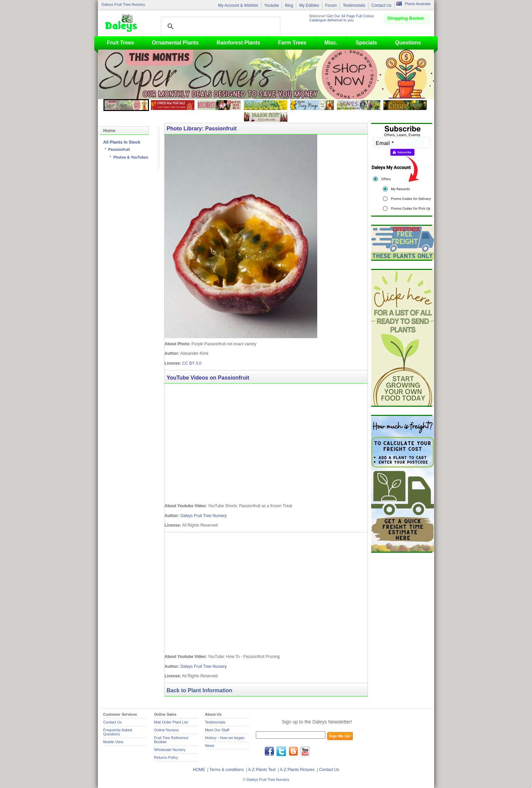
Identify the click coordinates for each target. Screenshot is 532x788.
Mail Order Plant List (171, 722)
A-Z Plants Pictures (297, 770)
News (210, 746)
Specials (366, 43)
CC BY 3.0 (192, 363)
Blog (289, 5)
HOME (199, 770)
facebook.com (269, 751)
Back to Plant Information (199, 690)
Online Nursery (166, 730)
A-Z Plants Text (262, 770)
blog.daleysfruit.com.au (293, 751)
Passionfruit (119, 149)
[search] (220, 26)
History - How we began (225, 738)
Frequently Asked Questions (118, 732)
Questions (408, 43)
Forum (331, 5)
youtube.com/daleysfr (305, 751)
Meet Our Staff (217, 730)
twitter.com (281, 751)
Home (109, 131)
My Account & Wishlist (238, 5)
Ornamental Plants (175, 43)
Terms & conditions (227, 770)
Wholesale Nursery (170, 750)
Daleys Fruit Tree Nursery (123, 4)
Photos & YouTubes (131, 157)
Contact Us (381, 5)
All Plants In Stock (122, 142)
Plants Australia (418, 4)
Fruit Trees (120, 43)
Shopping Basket (405, 18)
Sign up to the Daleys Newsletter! (317, 722)
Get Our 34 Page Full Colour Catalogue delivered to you (341, 18)
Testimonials (354, 5)
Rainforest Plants (239, 43)
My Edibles (309, 5)
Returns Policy (166, 757)
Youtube (271, 5)
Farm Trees (292, 43)
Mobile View (113, 742)
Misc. (331, 43)
